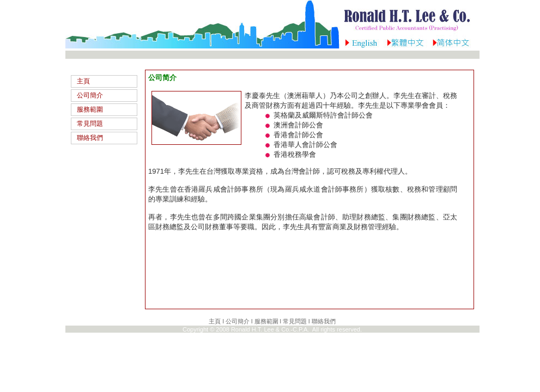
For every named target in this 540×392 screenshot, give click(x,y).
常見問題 (90, 124)
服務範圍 (90, 109)
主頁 (83, 81)
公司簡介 (90, 95)
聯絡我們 (90, 138)
